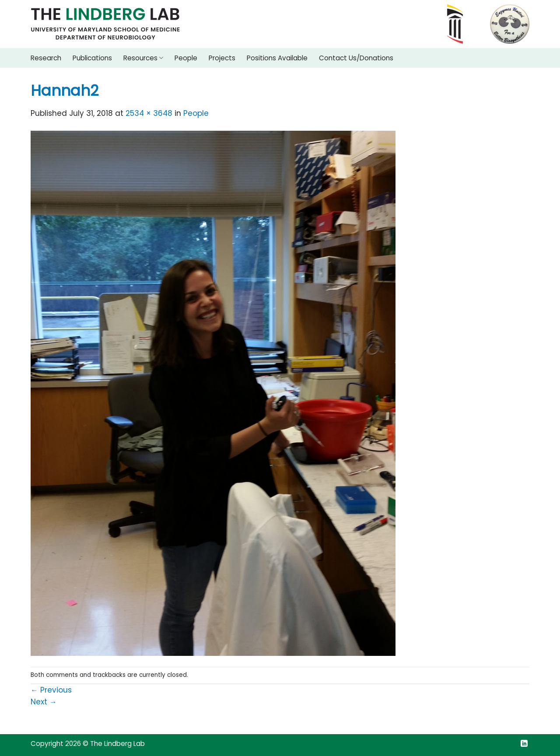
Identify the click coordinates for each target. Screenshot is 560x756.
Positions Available (277, 58)
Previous (51, 690)
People (186, 58)
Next (44, 702)
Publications (92, 58)
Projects (222, 58)
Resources (143, 58)
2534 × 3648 (149, 113)
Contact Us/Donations (356, 58)
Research (46, 58)
